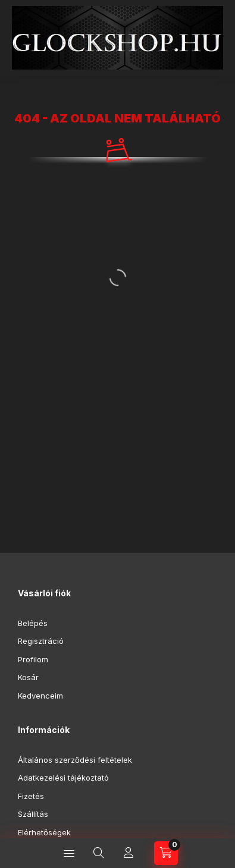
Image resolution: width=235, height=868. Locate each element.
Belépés (33, 623)
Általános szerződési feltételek (75, 760)
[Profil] (129, 853)
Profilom (33, 659)
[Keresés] (99, 853)
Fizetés (31, 796)
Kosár (28, 677)
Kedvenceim (40, 696)
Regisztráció (41, 641)
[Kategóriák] (69, 853)
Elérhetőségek (44, 832)
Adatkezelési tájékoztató (63, 778)
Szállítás (33, 814)
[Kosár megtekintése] (166, 853)
